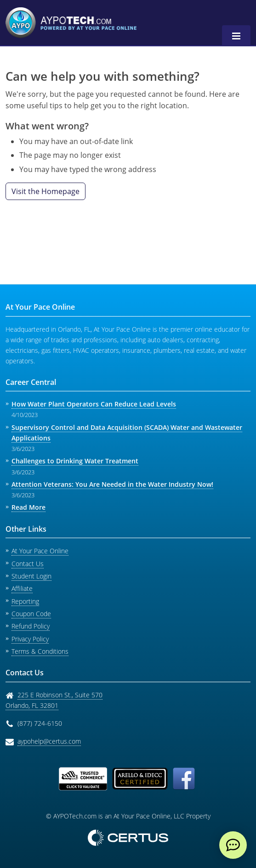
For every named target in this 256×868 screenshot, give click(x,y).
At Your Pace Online (40, 551)
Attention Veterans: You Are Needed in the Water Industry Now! (112, 484)
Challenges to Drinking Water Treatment (75, 461)
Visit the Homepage (46, 191)
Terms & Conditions (40, 651)
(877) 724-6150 (40, 723)
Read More (28, 507)
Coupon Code (31, 614)
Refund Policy (31, 626)
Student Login (31, 576)
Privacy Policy (30, 639)
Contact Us (28, 564)
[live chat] (233, 845)
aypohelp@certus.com (49, 741)
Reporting (25, 601)
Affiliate (22, 588)
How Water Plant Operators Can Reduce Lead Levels (94, 404)
